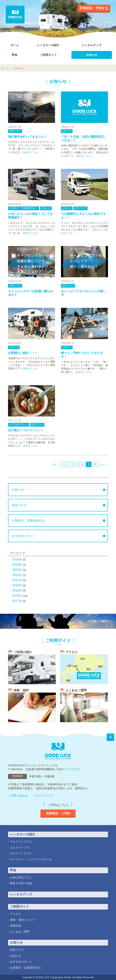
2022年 (17, 575)
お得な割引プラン (21, 877)
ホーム (15, 45)
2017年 (17, 601)
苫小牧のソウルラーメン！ (26, 430)
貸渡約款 (16, 926)
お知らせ (92, 55)
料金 (15, 55)
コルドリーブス (20, 847)
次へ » (103, 465)
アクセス (73, 769)
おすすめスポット (19, 424)
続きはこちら (31, 152)
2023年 (17, 570)
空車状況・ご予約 (58, 813)
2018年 (17, 596)
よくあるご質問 (20, 932)
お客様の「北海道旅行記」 (24, 208)
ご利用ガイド (48, 55)
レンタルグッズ (92, 45)
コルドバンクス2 (20, 853)
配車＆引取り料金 (21, 883)
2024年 (17, 565)
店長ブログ (15, 131)
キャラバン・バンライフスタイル (31, 859)
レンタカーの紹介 (48, 45)
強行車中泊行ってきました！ (28, 137)
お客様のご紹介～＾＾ (23, 353)
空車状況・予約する (94, 8)
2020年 (17, 585)
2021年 (17, 580)
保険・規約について (23, 920)
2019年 (17, 590)
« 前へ (55, 465)
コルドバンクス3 (20, 841)
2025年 (17, 560)
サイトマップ (44, 796)
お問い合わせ (19, 796)
